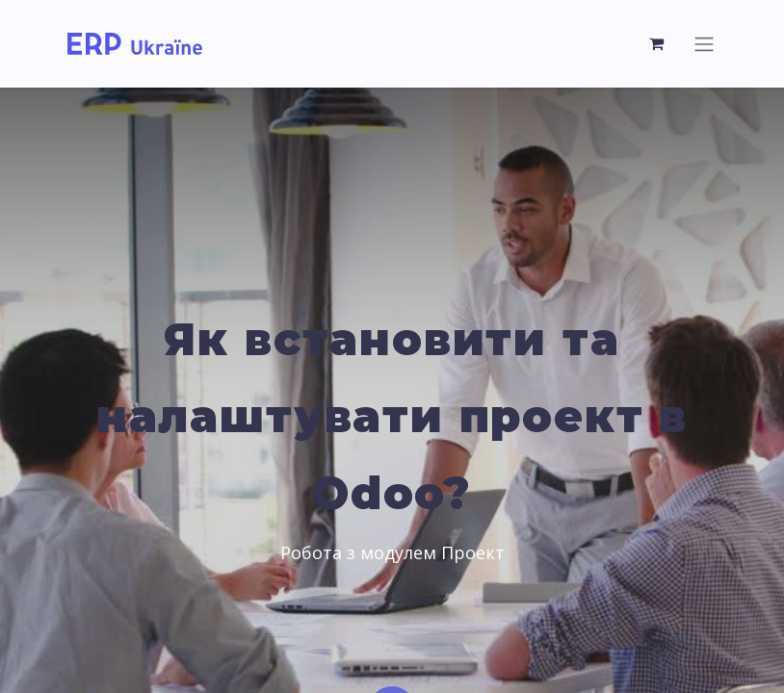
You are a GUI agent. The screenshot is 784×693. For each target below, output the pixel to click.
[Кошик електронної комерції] (657, 43)
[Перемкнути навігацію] (704, 44)
